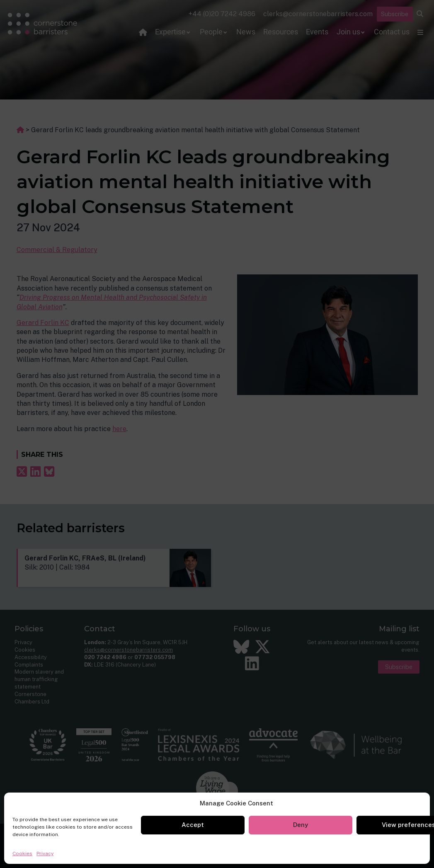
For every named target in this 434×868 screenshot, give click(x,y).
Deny (301, 825)
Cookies (22, 853)
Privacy (45, 853)
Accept (193, 825)
